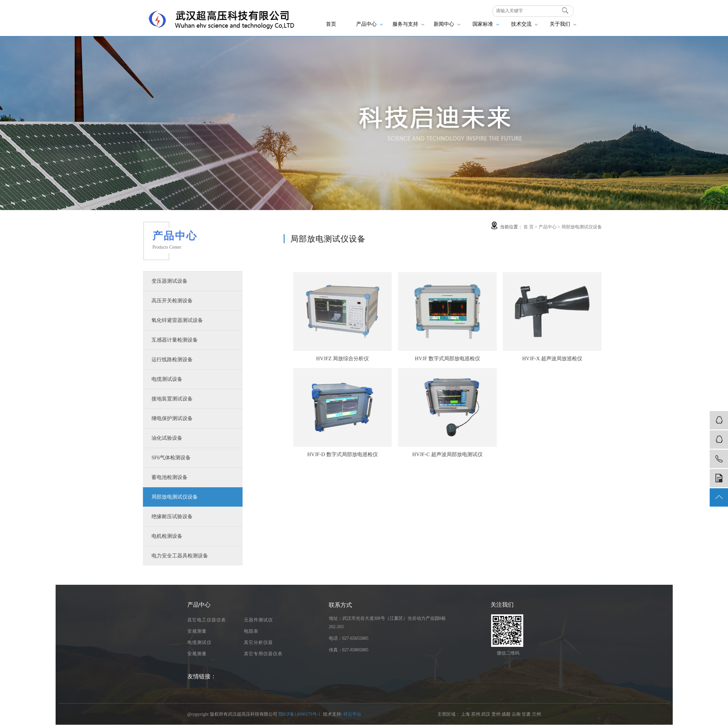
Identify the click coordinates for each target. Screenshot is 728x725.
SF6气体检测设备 (160, 458)
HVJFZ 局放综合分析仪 (376, 358)
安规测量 (197, 631)
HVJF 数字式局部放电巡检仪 (481, 358)
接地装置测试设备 (161, 399)
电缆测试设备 (156, 379)
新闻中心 (447, 24)
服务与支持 (408, 24)
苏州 (476, 714)
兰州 (536, 714)
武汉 (486, 714)
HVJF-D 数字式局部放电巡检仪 (376, 454)
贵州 (496, 714)
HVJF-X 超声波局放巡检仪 (586, 358)
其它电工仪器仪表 (207, 620)
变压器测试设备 (159, 281)
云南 (516, 714)
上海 (465, 714)
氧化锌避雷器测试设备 (166, 320)
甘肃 (526, 714)
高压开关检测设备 (161, 301)
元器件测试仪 (258, 620)
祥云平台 (352, 714)
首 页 (562, 227)
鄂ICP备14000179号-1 (299, 714)
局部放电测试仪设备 (164, 497)
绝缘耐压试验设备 (161, 516)
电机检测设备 (156, 536)
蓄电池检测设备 (159, 477)
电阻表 (251, 631)
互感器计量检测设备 (164, 340)
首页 (331, 24)
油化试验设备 (156, 438)
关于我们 (563, 24)
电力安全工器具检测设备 (169, 556)
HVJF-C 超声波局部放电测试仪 (481, 454)
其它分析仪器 (258, 642)
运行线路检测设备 (161, 359)
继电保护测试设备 (161, 418)
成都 (506, 714)
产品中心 (369, 24)
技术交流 (524, 24)
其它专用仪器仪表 (263, 654)
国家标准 (486, 24)
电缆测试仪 (199, 642)
